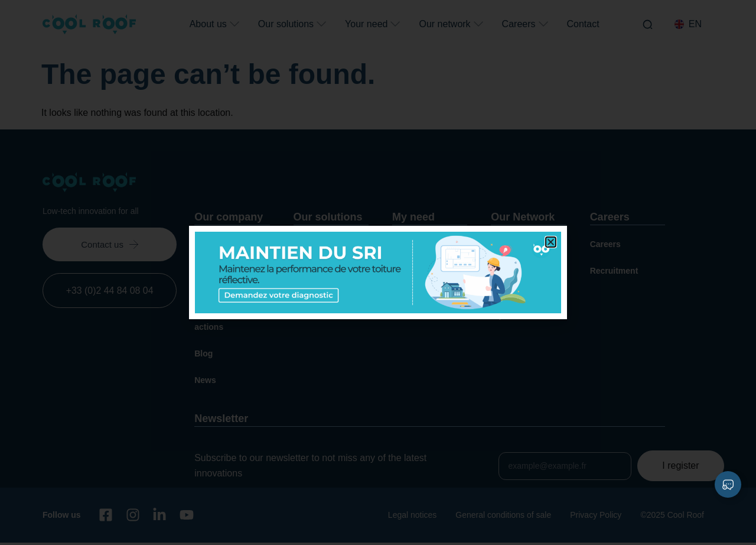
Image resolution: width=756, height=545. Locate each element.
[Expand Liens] (728, 484)
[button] (551, 242)
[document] (378, 272)
